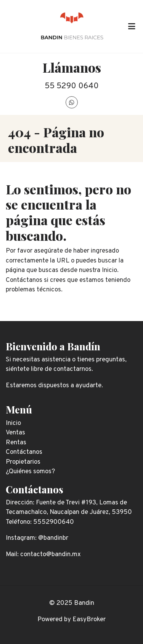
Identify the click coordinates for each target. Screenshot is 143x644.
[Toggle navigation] (132, 26)
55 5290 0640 (72, 86)
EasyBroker (89, 620)
